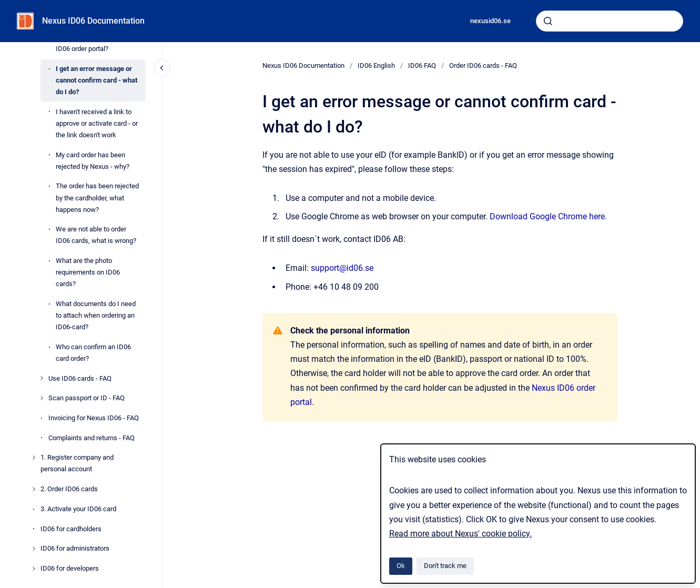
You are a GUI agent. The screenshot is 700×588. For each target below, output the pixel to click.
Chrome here (580, 216)
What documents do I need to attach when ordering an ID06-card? (96, 315)
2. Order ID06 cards (69, 489)
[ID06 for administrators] (34, 549)
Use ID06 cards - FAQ (80, 378)
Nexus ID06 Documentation (93, 21)
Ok (401, 566)
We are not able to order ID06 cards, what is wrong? (96, 235)
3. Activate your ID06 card (78, 509)
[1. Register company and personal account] (34, 458)
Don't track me (445, 566)
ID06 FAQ (422, 65)
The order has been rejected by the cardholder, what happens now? (97, 197)
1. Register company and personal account (77, 463)
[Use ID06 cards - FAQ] (42, 378)
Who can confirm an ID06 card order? (93, 353)
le (553, 216)
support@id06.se (342, 268)
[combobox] (610, 21)
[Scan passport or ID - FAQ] (42, 398)
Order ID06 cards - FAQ (483, 65)
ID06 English (376, 65)
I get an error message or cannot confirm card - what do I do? (97, 80)
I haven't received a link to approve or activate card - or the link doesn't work (97, 123)
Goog (539, 216)
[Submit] (548, 21)
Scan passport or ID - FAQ (87, 398)
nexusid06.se (490, 21)
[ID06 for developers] (34, 569)
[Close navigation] (162, 68)
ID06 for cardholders (71, 529)
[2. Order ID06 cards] (34, 489)
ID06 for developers (70, 568)
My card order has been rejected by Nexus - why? (93, 161)
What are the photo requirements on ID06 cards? (88, 272)
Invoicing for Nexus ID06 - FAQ (94, 418)
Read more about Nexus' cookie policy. (460, 534)
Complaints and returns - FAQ (92, 438)
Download (509, 216)
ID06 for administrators (75, 548)
